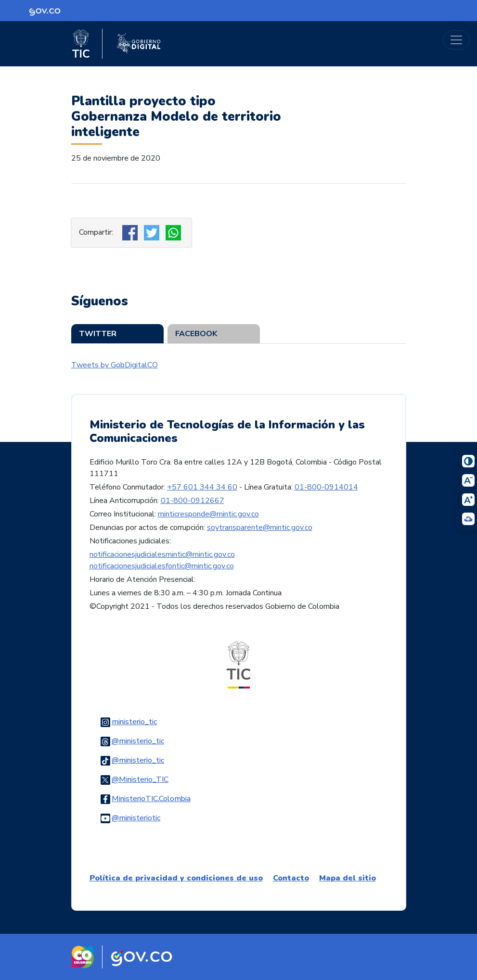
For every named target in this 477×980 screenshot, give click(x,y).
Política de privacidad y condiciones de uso (176, 878)
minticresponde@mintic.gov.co (208, 514)
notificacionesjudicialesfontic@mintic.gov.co (162, 566)
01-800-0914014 (326, 487)
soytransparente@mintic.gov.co (260, 528)
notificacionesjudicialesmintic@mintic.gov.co (162, 554)
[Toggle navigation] (456, 40)
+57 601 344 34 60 (202, 487)
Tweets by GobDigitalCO (115, 365)
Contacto (291, 878)
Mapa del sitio (348, 878)
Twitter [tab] (98, 334)
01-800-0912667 (193, 501)
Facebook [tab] (196, 334)
